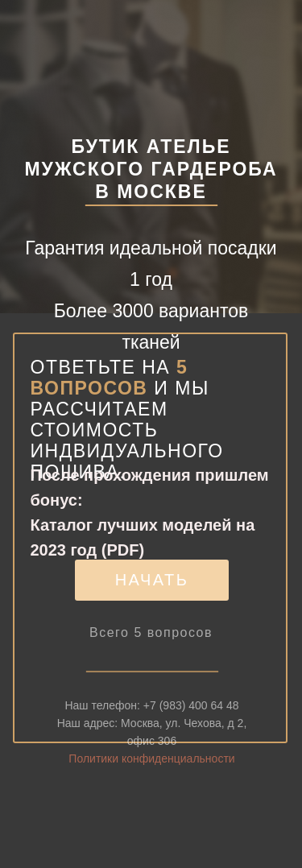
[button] (152, 580)
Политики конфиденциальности (151, 773)
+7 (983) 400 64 (185, 720)
